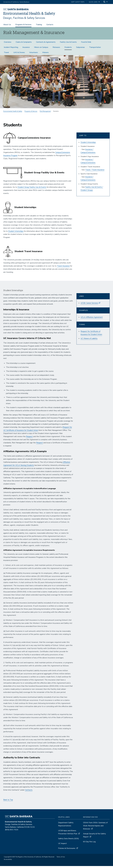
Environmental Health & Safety (13, 113)
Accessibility (8, 861)
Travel (6, 54)
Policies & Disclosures (67, 850)
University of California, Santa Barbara (16, 2)
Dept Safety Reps (78, 2)
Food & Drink (86, 44)
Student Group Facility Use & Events (32, 189)
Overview (8, 44)
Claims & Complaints (24, 44)
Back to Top (8, 802)
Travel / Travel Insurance (95, 172)
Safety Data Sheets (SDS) (68, 841)
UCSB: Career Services (89, 305)
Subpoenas (80, 49)
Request (29, 438)
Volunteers (34, 54)
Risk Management (45, 113)
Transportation (95, 49)
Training (39, 25)
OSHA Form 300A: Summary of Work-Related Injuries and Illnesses (95, 828)
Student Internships (16, 233)
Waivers (45, 54)
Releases (56, 49)
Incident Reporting (11, 49)
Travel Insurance (63, 268)
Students (68, 49)
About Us (7, 25)
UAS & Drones (19, 54)
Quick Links (93, 2)
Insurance (26, 49)
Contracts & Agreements (46, 44)
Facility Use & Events (68, 44)
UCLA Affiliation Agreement (92, 319)
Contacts (50, 25)
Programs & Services (23, 25)
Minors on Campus (41, 49)
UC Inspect (62, 845)
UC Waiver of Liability (89, 340)
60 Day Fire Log (89, 844)
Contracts (29, 792)
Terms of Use (61, 859)
